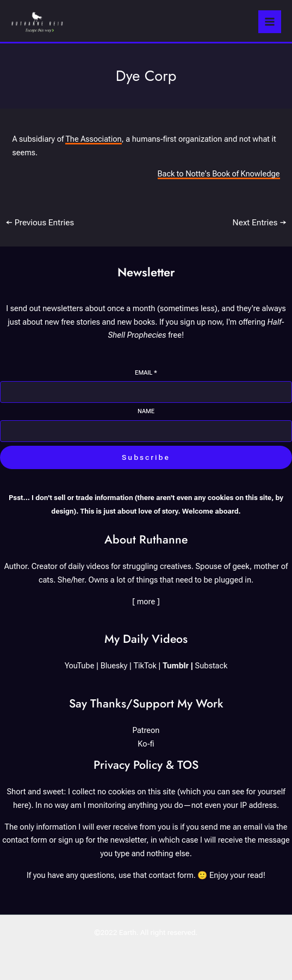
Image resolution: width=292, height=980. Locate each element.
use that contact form (156, 875)
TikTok (145, 666)
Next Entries (260, 223)
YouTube (80, 666)
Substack (212, 666)
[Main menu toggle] (270, 22)
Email (146, 373)
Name (146, 411)
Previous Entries (40, 223)
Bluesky (114, 666)
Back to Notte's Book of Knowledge (219, 174)
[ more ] (146, 602)
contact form (24, 840)
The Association (93, 139)
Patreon (146, 730)
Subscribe (146, 457)
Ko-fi (146, 744)
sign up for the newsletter (102, 840)
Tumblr (176, 666)
